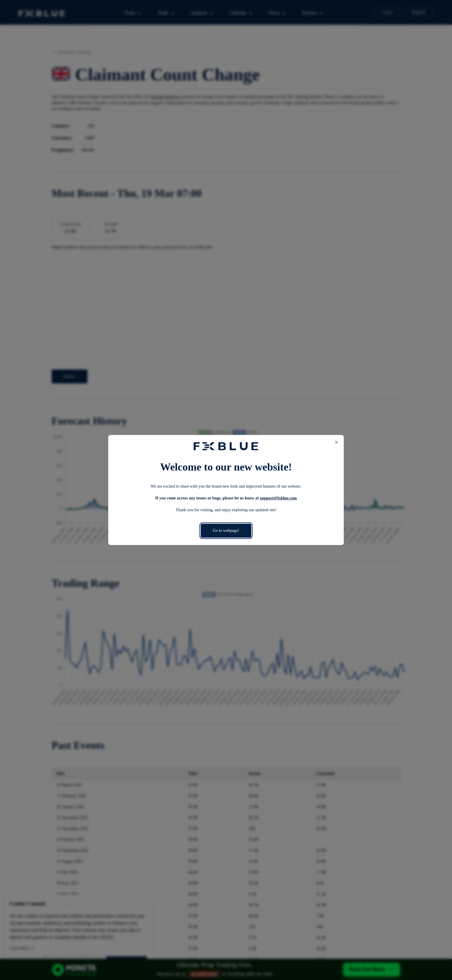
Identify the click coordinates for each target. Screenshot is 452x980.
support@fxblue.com (278, 498)
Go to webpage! (226, 531)
